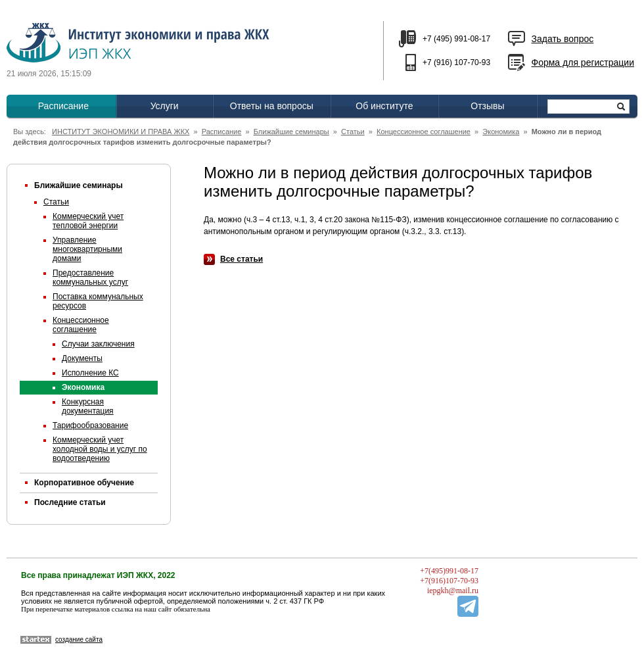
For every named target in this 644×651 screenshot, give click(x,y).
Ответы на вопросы (272, 106)
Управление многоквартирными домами (87, 249)
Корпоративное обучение (84, 483)
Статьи (353, 132)
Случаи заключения (98, 344)
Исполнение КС (90, 373)
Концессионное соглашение (424, 132)
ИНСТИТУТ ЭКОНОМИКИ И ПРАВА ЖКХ (121, 132)
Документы (82, 358)
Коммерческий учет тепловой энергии (88, 221)
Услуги (165, 106)
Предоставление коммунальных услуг (90, 277)
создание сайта (79, 639)
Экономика (501, 132)
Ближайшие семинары (291, 132)
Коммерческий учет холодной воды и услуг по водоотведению (100, 449)
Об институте (384, 106)
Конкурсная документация (88, 406)
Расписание (63, 106)
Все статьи (241, 259)
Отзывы (487, 106)
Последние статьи (70, 502)
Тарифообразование (90, 425)
